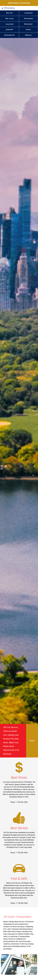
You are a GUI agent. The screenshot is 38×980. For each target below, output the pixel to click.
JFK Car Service (9, 8)
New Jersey (9, 19)
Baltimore (28, 35)
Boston (28, 30)
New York (9, 13)
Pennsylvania (28, 19)
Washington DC (9, 35)
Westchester (28, 24)
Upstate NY (9, 30)
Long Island (9, 24)
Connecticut (28, 13)
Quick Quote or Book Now (19, 3)
